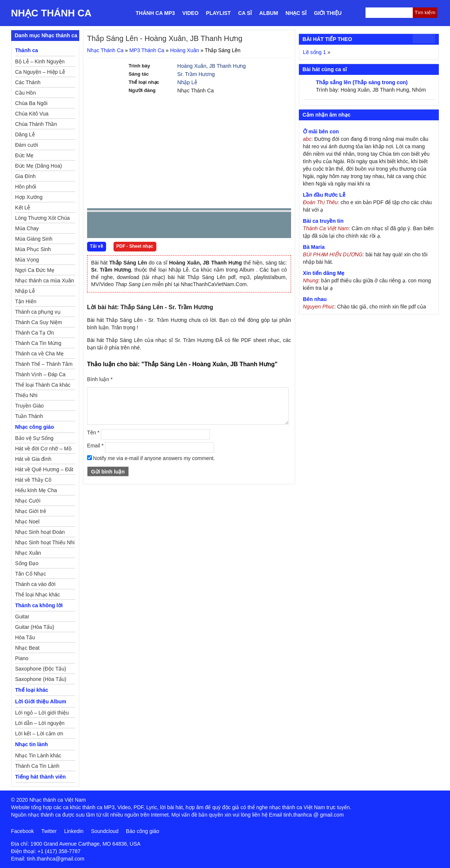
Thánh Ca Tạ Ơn (35, 333)
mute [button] (241, 225)
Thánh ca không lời (39, 605)
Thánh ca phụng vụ (38, 312)
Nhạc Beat (28, 648)
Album (269, 13)
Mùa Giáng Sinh (34, 239)
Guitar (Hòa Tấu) (35, 627)
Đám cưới (27, 145)
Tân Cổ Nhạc (31, 574)
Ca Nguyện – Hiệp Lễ (40, 72)
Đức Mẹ (25, 155)
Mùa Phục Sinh (33, 249)
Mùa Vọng (27, 260)
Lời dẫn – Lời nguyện (40, 723)
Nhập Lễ (187, 82)
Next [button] (135, 227)
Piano (22, 658)
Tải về (97, 246)
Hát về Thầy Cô (33, 480)
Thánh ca (27, 50)
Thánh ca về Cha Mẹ (39, 354)
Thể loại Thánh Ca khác (43, 385)
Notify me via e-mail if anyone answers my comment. (151, 458)
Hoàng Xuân (185, 50)
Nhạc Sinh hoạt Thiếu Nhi (45, 542)
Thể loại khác (32, 690)
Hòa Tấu (25, 637)
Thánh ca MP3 (155, 13)
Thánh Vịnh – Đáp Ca (41, 374)
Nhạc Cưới (28, 501)
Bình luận (100, 379)
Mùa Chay (27, 228)
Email (95, 446)
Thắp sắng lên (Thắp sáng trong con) (362, 82)
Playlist (218, 13)
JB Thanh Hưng (227, 66)
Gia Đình (25, 176)
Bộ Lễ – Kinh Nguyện (40, 61)
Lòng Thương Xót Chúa (43, 218)
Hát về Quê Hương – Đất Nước (44, 471)
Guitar (22, 617)
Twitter (49, 831)
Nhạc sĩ (296, 13)
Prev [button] (97, 227)
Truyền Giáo (30, 406)
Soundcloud (105, 831)
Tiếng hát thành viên (41, 777)
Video (191, 13)
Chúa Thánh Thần (36, 124)
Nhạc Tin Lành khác (38, 755)
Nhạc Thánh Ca (51, 13)
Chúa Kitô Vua (32, 114)
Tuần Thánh (29, 416)
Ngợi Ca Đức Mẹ (35, 270)
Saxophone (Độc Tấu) (41, 669)
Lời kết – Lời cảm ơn (39, 734)
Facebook (23, 831)
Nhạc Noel (28, 522)
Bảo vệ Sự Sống (34, 438)
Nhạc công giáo (35, 427)
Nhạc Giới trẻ (31, 511)
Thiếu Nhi (26, 395)
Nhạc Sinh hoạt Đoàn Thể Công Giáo (40, 533)
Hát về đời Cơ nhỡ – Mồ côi (43, 450)
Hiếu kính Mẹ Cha (36, 490)
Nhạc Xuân (28, 553)
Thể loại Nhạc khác (38, 595)
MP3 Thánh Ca (147, 50)
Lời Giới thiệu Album (41, 701)
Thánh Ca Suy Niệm (39, 322)
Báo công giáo (143, 831)
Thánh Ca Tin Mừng (38, 343)
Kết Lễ (23, 208)
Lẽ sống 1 (315, 52)
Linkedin (74, 831)
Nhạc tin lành (32, 744)
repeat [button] (159, 226)
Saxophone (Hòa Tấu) (41, 679)
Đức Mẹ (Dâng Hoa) (39, 166)
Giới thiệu (328, 13)
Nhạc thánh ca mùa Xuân (45, 281)
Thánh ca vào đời (36, 584)
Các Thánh (28, 82)
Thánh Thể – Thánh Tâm (44, 364)
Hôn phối (26, 187)
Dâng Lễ (25, 134)
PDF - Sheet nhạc (135, 246)
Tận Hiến (26, 301)
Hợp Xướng (29, 197)
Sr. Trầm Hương (196, 74)
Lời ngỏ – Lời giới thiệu (42, 713)
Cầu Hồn (26, 93)
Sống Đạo (27, 563)
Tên (93, 433)
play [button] (116, 225)
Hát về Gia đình (33, 459)
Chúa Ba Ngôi (31, 103)
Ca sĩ (245, 13)
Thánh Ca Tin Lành (37, 766)
